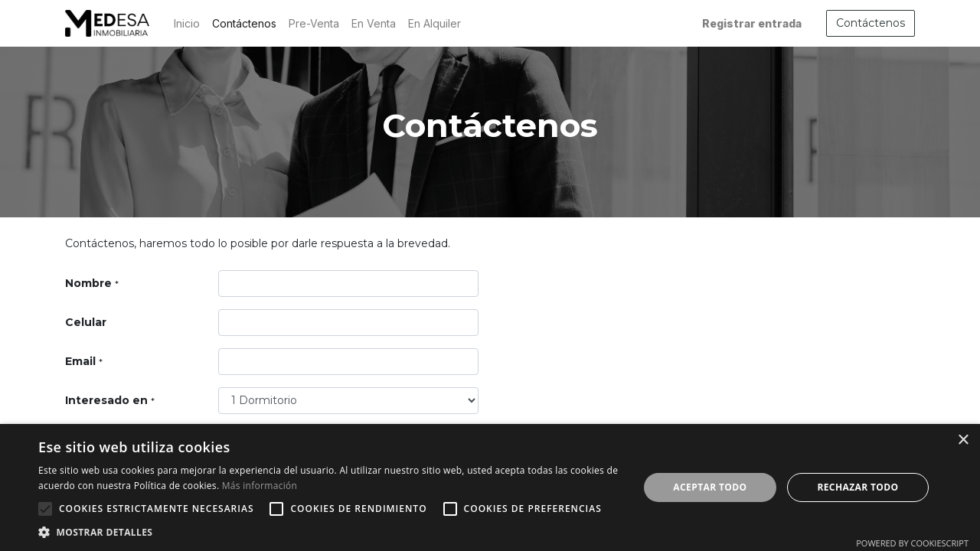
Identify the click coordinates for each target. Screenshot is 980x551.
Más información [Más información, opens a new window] (260, 486)
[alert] (490, 487)
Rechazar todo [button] (857, 487)
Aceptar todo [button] (710, 487)
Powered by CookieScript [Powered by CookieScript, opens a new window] (912, 543)
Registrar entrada (752, 23)
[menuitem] (187, 23)
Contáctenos (871, 23)
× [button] (963, 440)
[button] (45, 509)
